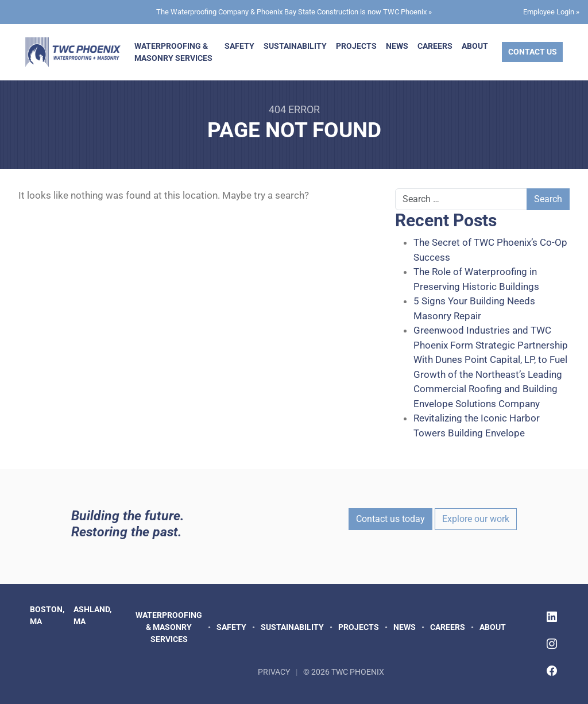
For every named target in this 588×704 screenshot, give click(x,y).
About (475, 46)
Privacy (274, 672)
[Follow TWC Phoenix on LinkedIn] (552, 617)
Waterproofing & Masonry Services (173, 52)
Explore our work (476, 519)
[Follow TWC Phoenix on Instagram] (552, 644)
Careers (435, 46)
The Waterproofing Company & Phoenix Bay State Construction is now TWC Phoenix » (294, 12)
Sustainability (295, 46)
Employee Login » (551, 12)
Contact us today (390, 519)
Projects (356, 46)
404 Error (294, 109)
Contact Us (533, 52)
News (397, 46)
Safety (239, 46)
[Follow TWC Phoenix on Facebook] (552, 671)
